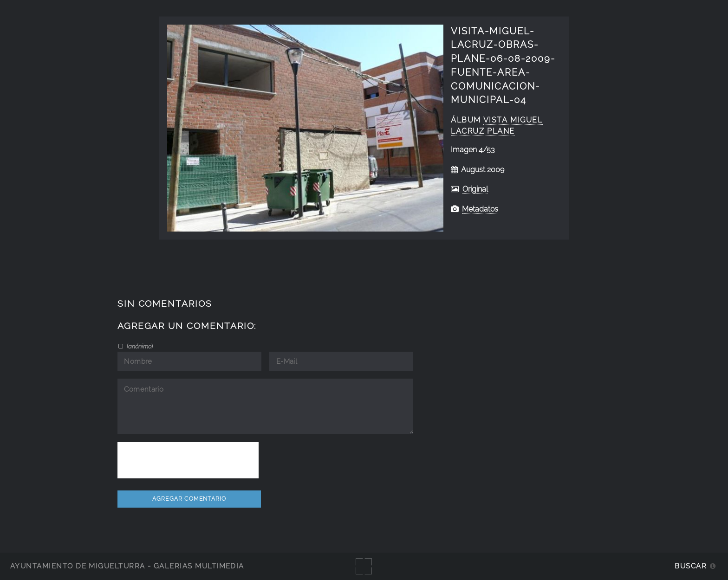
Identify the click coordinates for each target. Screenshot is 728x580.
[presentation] (188, 460)
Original (475, 189)
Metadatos (480, 209)
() (139, 346)
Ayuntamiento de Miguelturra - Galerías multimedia (127, 566)
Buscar (691, 566)
